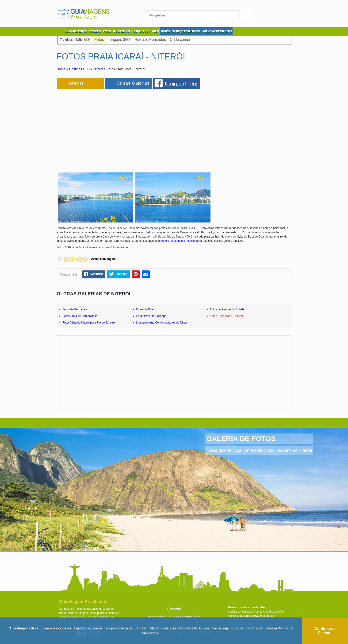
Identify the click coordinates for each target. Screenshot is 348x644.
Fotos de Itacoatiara (75, 309)
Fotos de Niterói (146, 309)
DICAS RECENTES (76, 31)
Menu (76, 83)
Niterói (98, 69)
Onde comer (180, 40)
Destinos (76, 69)
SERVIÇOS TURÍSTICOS (186, 31)
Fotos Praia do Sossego (151, 316)
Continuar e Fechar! (325, 631)
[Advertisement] (108, 128)
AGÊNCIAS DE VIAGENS (217, 31)
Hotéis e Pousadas (150, 40)
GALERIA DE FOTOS (241, 439)
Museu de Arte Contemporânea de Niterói (162, 323)
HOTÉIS (166, 31)
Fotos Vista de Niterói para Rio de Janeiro (89, 323)
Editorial (174, 609)
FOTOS (107, 31)
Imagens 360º (119, 40)
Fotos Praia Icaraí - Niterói (226, 316)
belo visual (153, 232)
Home (61, 69)
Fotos (99, 40)
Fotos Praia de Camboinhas (80, 316)
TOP (197, 228)
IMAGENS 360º (123, 31)
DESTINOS (95, 31)
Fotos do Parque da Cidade (227, 309)
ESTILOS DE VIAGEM (146, 31)
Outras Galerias (133, 83)
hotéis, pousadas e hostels (178, 241)
